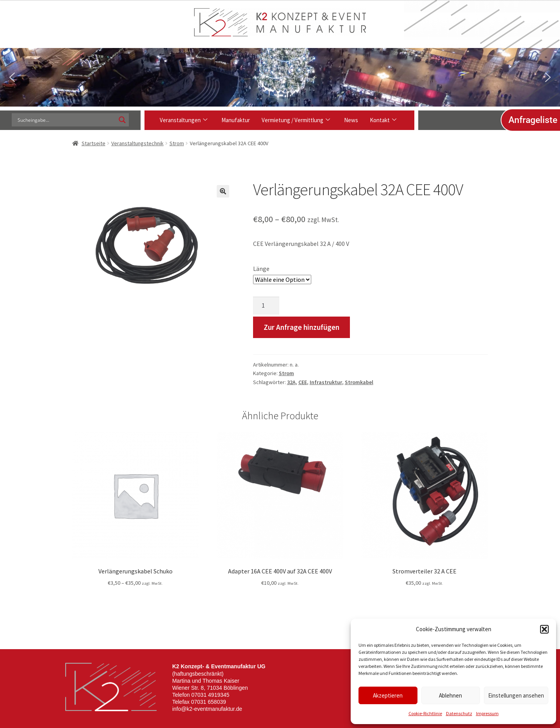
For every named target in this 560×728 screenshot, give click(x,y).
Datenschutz (459, 713)
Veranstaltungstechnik (137, 143)
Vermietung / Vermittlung (296, 120)
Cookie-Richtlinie (425, 713)
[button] (544, 629)
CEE (303, 382)
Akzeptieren (388, 695)
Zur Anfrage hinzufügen (301, 327)
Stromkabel (359, 382)
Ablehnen (450, 695)
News (351, 120)
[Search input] (66, 120)
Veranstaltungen (184, 120)
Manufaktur (236, 120)
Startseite (94, 143)
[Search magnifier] (122, 120)
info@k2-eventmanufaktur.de (207, 709)
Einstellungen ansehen (516, 695)
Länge (261, 269)
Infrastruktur (326, 382)
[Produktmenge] (266, 306)
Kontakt (383, 120)
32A (291, 382)
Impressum (487, 713)
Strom (177, 143)
